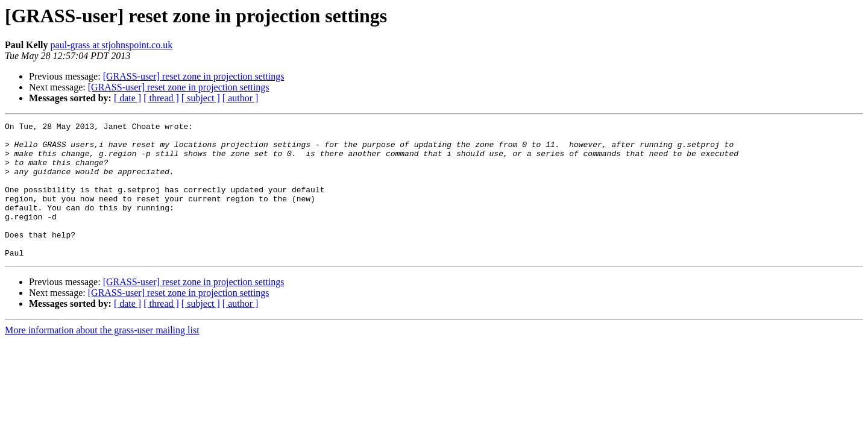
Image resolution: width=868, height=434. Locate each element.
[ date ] (127, 98)
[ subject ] (201, 98)
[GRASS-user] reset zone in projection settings (194, 76)
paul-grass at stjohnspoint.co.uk (112, 45)
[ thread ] (161, 98)
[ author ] (241, 98)
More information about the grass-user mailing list (102, 357)
